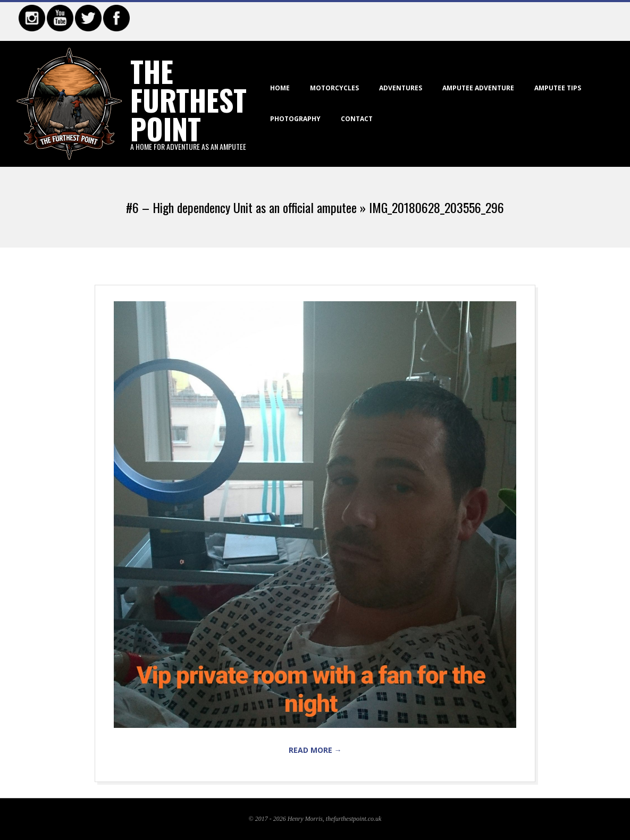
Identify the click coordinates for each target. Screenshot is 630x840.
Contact (357, 119)
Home (280, 88)
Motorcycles (334, 88)
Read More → (315, 750)
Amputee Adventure (478, 88)
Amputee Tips (558, 88)
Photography (295, 119)
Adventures (401, 88)
